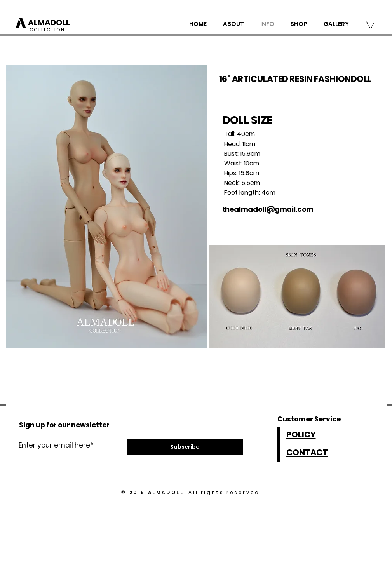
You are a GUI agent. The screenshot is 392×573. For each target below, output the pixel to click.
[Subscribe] (185, 447)
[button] (370, 24)
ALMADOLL (49, 23)
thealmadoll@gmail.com (268, 209)
